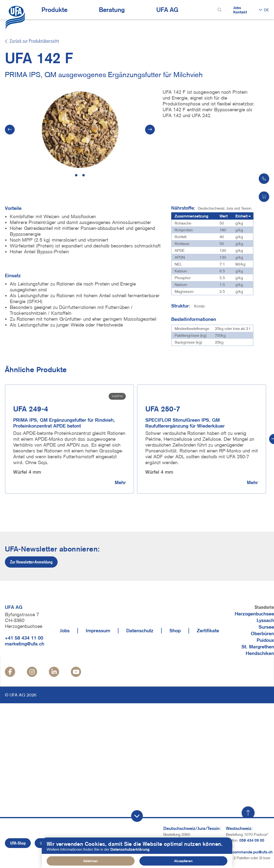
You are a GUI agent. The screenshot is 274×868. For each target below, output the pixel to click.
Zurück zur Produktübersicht (32, 42)
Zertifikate (208, 631)
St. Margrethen (258, 647)
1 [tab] (76, 175)
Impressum (98, 631)
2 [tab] (84, 175)
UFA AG (167, 10)
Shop (175, 631)
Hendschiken (260, 653)
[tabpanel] (80, 130)
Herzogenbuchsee (254, 614)
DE (267, 10)
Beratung (112, 10)
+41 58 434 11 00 (24, 638)
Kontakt (240, 12)
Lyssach (265, 620)
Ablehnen (91, 861)
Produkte (54, 10)
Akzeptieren (183, 861)
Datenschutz (140, 631)
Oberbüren (262, 633)
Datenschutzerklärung (130, 849)
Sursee (266, 627)
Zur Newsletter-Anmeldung (31, 562)
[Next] (150, 130)
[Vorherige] (10, 130)
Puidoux (265, 640)
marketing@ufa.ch (25, 644)
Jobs (237, 8)
